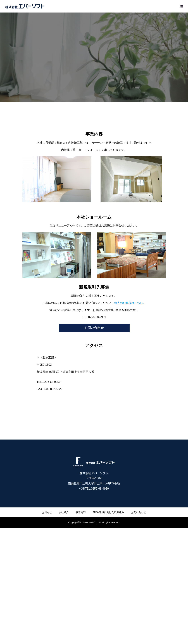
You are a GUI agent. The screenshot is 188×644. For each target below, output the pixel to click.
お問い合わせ (94, 328)
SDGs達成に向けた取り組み (108, 512)
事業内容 (81, 512)
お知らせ (47, 512)
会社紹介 (64, 512)
